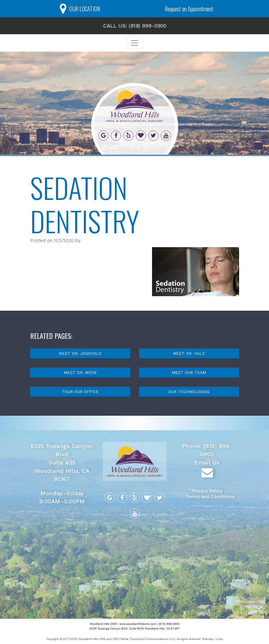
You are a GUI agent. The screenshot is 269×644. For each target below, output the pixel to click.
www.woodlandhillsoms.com (138, 624)
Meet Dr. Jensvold (80, 353)
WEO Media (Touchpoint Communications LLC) (144, 639)
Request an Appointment (189, 9)
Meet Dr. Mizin (80, 372)
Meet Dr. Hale (189, 353)
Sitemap (208, 639)
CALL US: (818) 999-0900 (135, 26)
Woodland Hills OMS (92, 639)
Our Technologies (189, 392)
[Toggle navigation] (135, 43)
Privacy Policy (207, 491)
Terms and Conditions (210, 496)
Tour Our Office (80, 392)
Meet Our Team (189, 372)
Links (219, 639)
